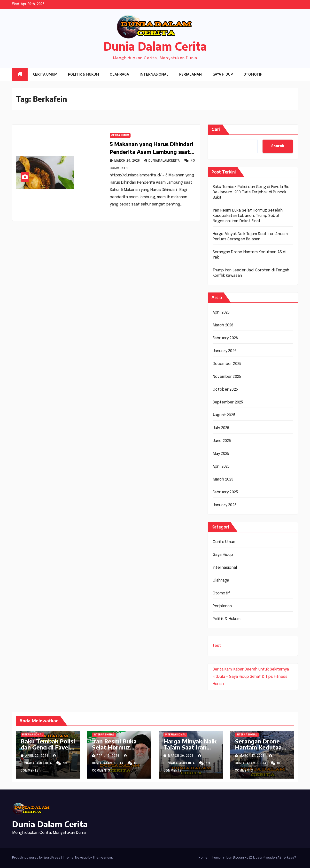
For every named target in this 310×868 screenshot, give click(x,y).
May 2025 (221, 454)
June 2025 (222, 441)
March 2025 (223, 479)
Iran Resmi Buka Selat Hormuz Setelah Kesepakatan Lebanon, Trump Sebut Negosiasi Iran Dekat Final (248, 216)
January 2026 (225, 351)
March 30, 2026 (181, 756)
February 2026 (225, 338)
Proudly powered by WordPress (37, 858)
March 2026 (223, 325)
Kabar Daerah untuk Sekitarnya (261, 669)
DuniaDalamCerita (163, 161)
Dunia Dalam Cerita (155, 46)
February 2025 (225, 492)
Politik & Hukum (84, 74)
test (217, 646)
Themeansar (102, 858)
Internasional (154, 74)
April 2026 (221, 312)
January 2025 (225, 505)
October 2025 (225, 390)
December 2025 (227, 364)
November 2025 (227, 377)
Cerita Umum (45, 74)
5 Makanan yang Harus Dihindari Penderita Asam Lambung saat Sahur (151, 152)
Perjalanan (190, 74)
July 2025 (221, 428)
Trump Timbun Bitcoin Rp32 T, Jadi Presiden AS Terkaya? (254, 858)
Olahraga (119, 74)
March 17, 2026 (253, 756)
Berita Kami (223, 669)
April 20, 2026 (37, 756)
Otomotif (253, 74)
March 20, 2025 (128, 161)
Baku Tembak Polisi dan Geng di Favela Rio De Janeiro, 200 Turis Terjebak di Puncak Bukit (251, 192)
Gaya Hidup (223, 74)
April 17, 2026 (108, 756)
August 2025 (224, 415)
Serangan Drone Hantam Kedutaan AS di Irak (260, 747)
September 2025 (228, 402)
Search (278, 146)
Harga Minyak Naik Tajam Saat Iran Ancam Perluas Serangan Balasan (190, 750)
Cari (216, 129)
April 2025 (221, 467)
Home (203, 858)
